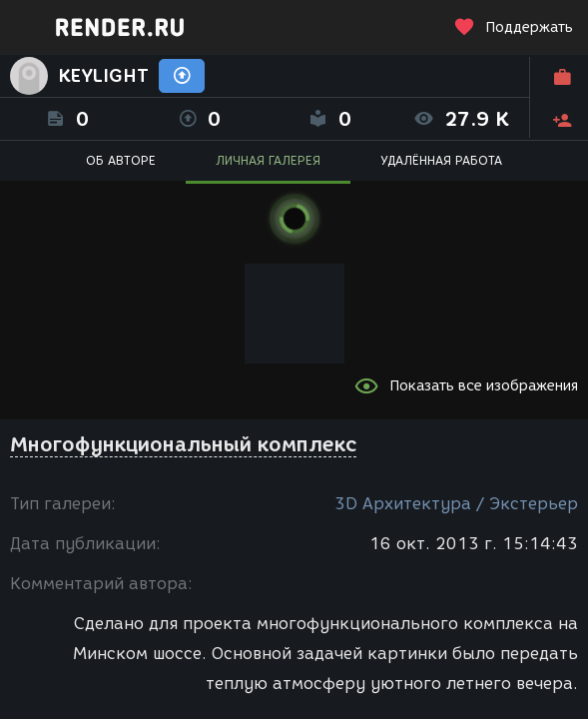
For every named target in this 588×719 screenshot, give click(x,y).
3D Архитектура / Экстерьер (456, 504)
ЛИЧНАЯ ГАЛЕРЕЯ (268, 160)
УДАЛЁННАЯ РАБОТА (441, 160)
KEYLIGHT (103, 76)
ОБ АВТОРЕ (121, 160)
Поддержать (513, 27)
